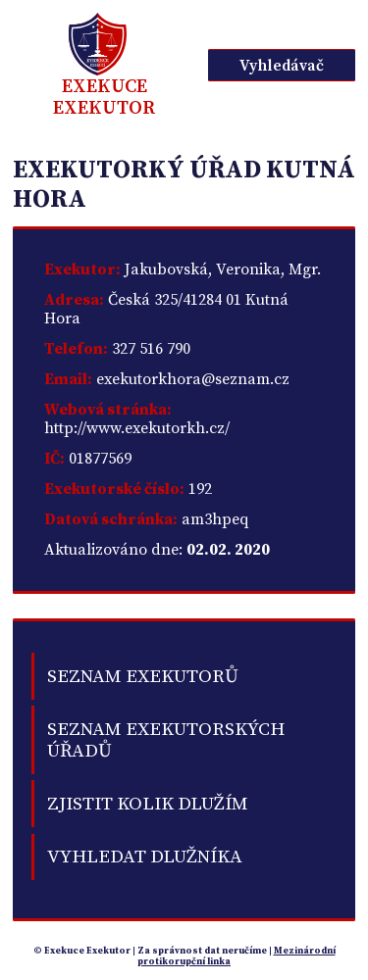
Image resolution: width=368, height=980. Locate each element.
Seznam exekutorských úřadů (166, 740)
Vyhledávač (282, 66)
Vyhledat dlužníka (145, 857)
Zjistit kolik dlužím (148, 804)
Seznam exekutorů (143, 676)
